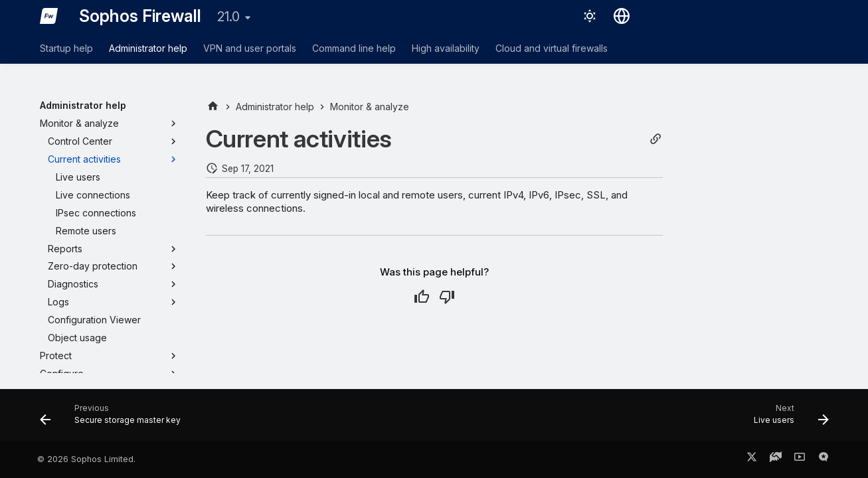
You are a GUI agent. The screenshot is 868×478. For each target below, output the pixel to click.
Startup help (66, 48)
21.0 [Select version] (228, 17)
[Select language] (622, 16)
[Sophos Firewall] (49, 16)
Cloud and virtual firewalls (552, 48)
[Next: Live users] (787, 419)
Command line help (354, 48)
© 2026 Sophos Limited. (86, 459)
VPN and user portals (250, 48)
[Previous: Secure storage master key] (114, 419)
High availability (446, 48)
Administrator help (148, 48)
